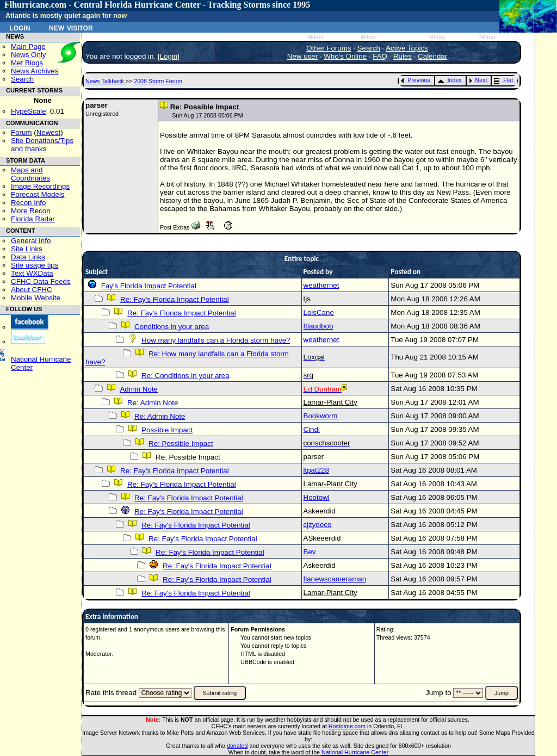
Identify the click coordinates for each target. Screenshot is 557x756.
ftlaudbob (318, 326)
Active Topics (407, 48)
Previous (415, 80)
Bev (310, 552)
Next (478, 80)
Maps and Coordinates (30, 174)
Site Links (27, 249)
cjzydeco (318, 525)
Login (20, 27)
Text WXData (32, 273)
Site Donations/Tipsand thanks (42, 145)
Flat (503, 80)
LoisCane (319, 312)
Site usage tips (35, 265)
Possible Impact (167, 430)
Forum (21, 132)
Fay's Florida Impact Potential (149, 286)
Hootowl (317, 497)
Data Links (28, 257)
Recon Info (28, 203)
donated (237, 746)
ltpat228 (316, 470)
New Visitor (71, 27)
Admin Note (139, 389)
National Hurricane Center (355, 752)
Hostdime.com (347, 726)
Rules (403, 56)
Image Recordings (40, 186)
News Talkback (106, 81)
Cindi (312, 429)
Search (22, 79)
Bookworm (321, 416)
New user (302, 56)
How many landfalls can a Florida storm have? (216, 340)
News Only (28, 55)
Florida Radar (33, 219)
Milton (315, 37)
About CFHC (32, 290)
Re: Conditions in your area (185, 376)
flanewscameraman (335, 579)
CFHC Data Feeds (41, 281)
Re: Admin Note (153, 403)
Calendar (432, 56)
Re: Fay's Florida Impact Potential (175, 299)
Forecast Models (38, 194)
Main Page (28, 47)
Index (450, 80)
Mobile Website (36, 298)
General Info (31, 241)
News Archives (35, 71)
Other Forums (329, 48)
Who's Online (345, 56)
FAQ (380, 56)
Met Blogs (27, 63)
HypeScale (28, 111)
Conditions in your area (172, 327)
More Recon (31, 211)
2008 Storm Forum (158, 81)
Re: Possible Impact (181, 444)
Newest (48, 132)
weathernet (321, 285)
